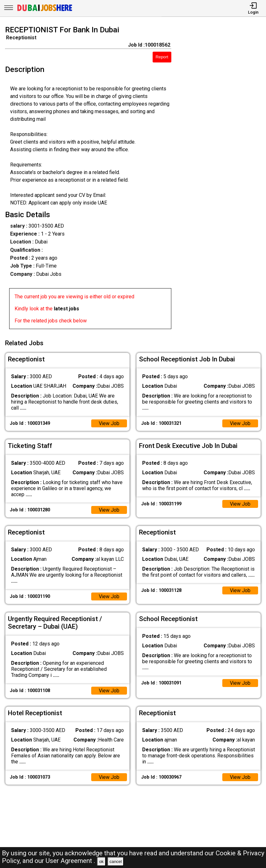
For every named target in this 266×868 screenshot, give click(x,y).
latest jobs (66, 309)
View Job (109, 423)
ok (101, 862)
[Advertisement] (222, 178)
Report (162, 57)
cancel (116, 862)
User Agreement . (70, 861)
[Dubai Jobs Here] (45, 11)
